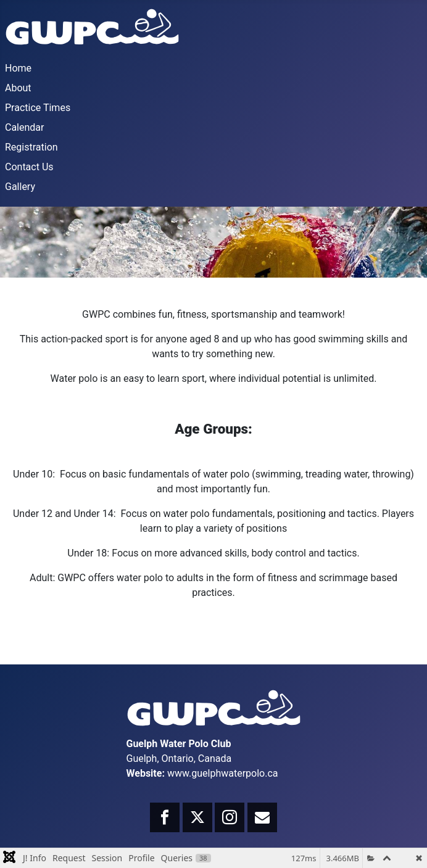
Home (18, 68)
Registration (31, 147)
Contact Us (29, 167)
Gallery (20, 187)
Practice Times (38, 108)
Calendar (24, 127)
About (18, 88)
